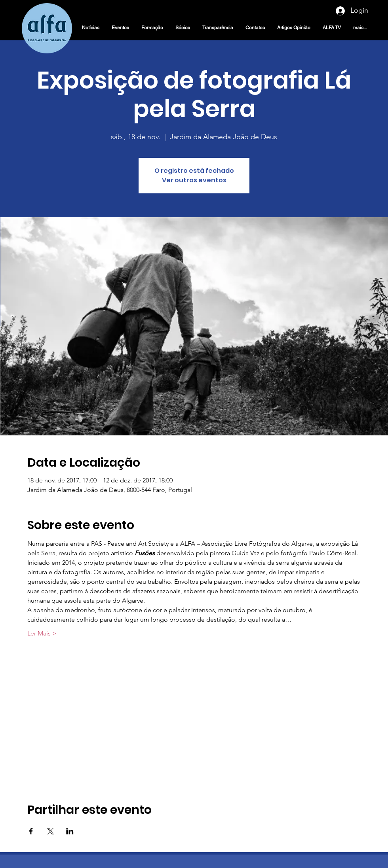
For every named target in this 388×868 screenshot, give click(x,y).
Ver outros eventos (194, 180)
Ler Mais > (42, 633)
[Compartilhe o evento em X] (50, 831)
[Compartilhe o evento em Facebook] (31, 831)
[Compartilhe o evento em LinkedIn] (70, 831)
